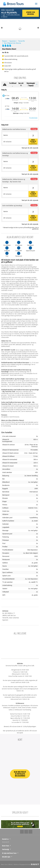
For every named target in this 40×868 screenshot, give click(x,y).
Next (38, 28)
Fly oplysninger (33, 118)
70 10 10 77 (6, 842)
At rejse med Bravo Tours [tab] (9, 853)
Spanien (13, 41)
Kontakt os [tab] (5, 839)
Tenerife (21, 41)
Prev (2, 28)
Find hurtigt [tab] (6, 849)
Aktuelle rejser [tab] (6, 857)
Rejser (5, 41)
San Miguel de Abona (12, 43)
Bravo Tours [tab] (6, 846)
